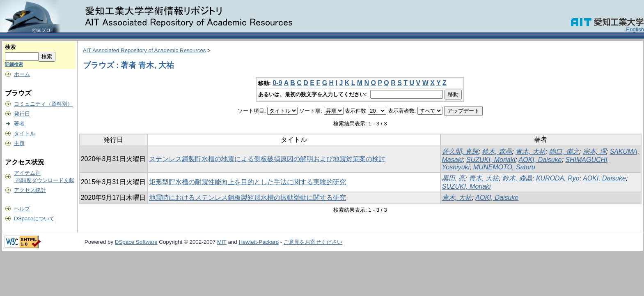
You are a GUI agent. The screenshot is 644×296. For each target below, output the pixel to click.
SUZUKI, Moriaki (491, 160)
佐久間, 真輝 (460, 151)
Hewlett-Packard (259, 242)
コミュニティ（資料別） (43, 104)
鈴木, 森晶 (497, 151)
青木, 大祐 (531, 151)
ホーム (22, 74)
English (635, 29)
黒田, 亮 (454, 178)
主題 (19, 143)
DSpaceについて (34, 219)
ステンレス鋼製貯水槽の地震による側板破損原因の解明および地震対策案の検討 (267, 159)
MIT (222, 242)
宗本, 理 (595, 151)
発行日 (22, 114)
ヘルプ (22, 209)
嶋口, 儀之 (564, 151)
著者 (19, 124)
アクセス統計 (30, 190)
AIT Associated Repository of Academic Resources (144, 50)
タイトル (25, 133)
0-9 (277, 83)
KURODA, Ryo (558, 178)
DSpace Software (136, 242)
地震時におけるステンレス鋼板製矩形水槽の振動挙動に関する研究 (248, 198)
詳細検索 (14, 64)
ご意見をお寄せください (313, 242)
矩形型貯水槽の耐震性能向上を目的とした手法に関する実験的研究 (248, 182)
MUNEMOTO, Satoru (504, 167)
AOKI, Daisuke (540, 160)
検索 (10, 47)
